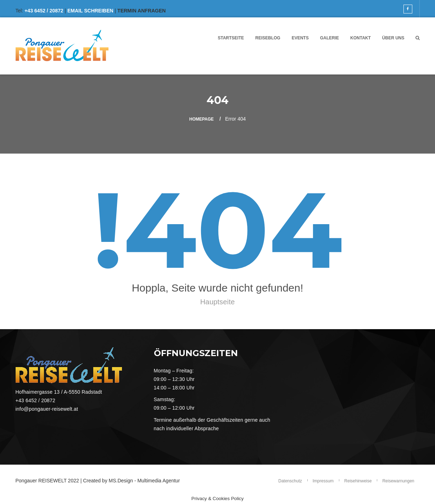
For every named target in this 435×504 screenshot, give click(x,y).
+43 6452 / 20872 (44, 11)
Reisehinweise (358, 481)
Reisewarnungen (398, 481)
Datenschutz (290, 481)
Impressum (323, 481)
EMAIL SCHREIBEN (90, 11)
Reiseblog (268, 38)
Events (300, 38)
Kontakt (361, 38)
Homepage (202, 119)
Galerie (330, 38)
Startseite (231, 38)
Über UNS (393, 38)
